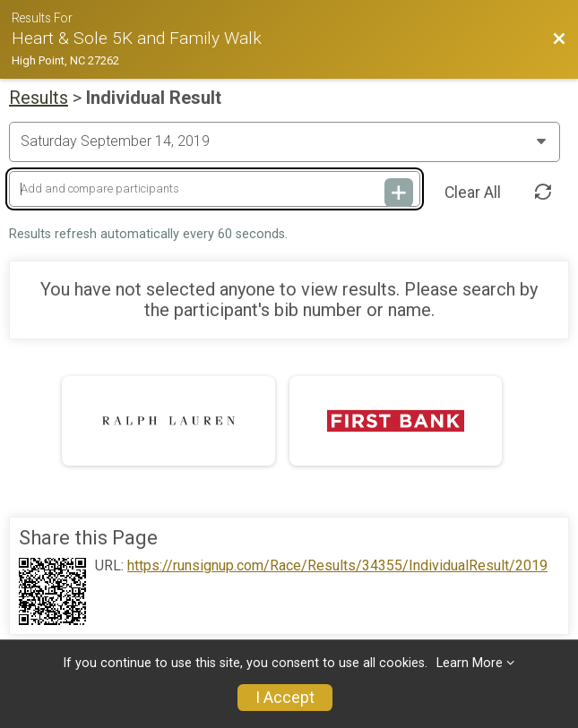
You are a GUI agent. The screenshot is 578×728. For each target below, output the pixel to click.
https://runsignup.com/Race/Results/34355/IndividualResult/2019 (337, 566)
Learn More (470, 663)
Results (39, 98)
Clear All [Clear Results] (473, 193)
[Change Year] (285, 141)
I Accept (285, 698)
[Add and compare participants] (215, 189)
